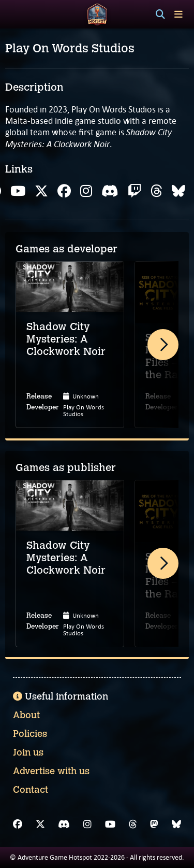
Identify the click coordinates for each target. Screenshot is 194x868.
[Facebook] (18, 824)
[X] (40, 824)
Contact (31, 790)
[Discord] (64, 824)
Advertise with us (51, 771)
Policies (30, 734)
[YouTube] (110, 824)
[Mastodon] (154, 824)
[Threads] (133, 824)
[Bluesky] (176, 824)
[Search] (160, 15)
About (26, 715)
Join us (28, 752)
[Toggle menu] (178, 14)
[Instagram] (87, 824)
